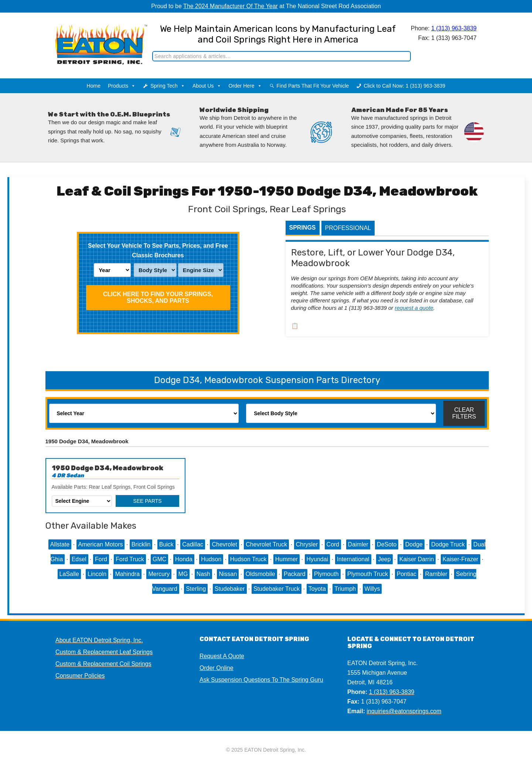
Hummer (287, 559)
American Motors (101, 544)
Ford (101, 559)
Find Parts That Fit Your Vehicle (313, 86)
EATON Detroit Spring (94, 37)
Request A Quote (222, 656)
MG (183, 574)
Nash (203, 574)
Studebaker (230, 589)
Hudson (211, 559)
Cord (333, 544)
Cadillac (193, 544)
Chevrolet (224, 544)
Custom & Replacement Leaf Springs (104, 652)
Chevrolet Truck (266, 544)
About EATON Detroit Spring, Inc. (99, 640)
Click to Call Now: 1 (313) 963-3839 (404, 86)
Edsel (79, 559)
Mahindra (127, 574)
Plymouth (326, 574)
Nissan (228, 574)
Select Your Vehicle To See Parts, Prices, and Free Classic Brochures (158, 250)
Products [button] (122, 86)
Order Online (216, 668)
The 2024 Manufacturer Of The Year (231, 6)
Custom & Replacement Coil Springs (103, 664)
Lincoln (97, 574)
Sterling (196, 589)
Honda (184, 559)
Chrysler (307, 544)
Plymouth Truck (368, 574)
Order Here (245, 86)
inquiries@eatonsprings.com (404, 711)
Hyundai (318, 559)
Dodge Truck (448, 544)
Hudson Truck (248, 559)
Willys (372, 589)
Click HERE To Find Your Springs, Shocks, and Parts (158, 297)
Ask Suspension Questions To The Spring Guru (261, 680)
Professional (348, 228)
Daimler (358, 544)
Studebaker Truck (277, 589)
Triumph (345, 589)
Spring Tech (168, 86)
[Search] (282, 56)
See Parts (147, 501)
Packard (295, 574)
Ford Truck (130, 559)
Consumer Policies (80, 676)
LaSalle (69, 574)
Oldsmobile (260, 574)
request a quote (414, 308)
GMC (159, 559)
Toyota (317, 589)
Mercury (159, 574)
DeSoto (387, 544)
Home (94, 86)
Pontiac (407, 574)
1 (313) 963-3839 (454, 28)
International (353, 559)
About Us (207, 86)
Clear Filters (464, 413)
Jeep (384, 559)
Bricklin (141, 544)
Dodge (414, 544)
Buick (166, 544)
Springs (303, 228)
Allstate (60, 544)
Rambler (436, 574)
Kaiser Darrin (417, 559)
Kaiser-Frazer (461, 559)
